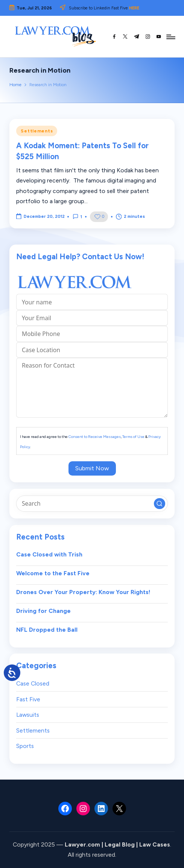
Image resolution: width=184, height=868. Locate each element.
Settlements (37, 131)
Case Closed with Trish (49, 554)
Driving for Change (43, 611)
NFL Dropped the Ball (47, 630)
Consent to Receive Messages (95, 437)
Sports (25, 746)
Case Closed (33, 683)
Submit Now (92, 468)
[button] (160, 504)
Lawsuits (28, 715)
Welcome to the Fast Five (53, 573)
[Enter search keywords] (92, 503)
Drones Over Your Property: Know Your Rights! (83, 592)
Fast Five (28, 699)
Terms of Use (133, 437)
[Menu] (170, 36)
